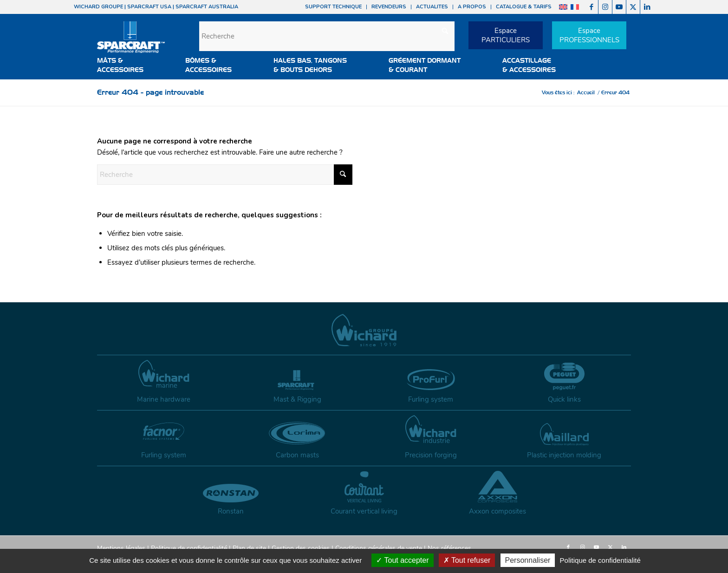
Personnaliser (528, 560)
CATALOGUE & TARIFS (524, 7)
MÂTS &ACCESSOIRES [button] (120, 65)
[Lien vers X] (633, 7)
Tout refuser (467, 560)
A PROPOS (472, 7)
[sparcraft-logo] (131, 42)
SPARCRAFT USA (149, 7)
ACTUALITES (432, 7)
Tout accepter (402, 560)
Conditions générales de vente (379, 548)
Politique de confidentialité (189, 548)
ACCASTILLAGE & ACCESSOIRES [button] (529, 65)
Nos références (449, 548)
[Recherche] (327, 36)
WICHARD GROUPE (98, 7)
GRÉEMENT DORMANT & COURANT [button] (425, 65)
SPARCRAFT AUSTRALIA (207, 7)
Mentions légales (121, 548)
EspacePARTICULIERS (506, 35)
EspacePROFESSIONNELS (589, 35)
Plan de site (249, 548)
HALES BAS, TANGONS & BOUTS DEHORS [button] (310, 65)
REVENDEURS (389, 7)
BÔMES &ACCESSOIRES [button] (208, 65)
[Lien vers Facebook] (591, 7)
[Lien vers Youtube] (619, 7)
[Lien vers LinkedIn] (647, 7)
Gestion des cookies (301, 548)
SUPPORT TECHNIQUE (333, 7)
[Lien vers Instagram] (605, 7)
